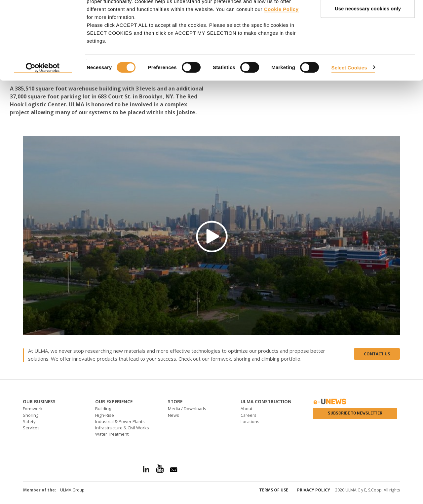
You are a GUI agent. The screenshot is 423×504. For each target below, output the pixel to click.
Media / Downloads (187, 409)
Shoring (31, 415)
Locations (250, 421)
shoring (242, 359)
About (247, 409)
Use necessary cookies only (368, 39)
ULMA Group (72, 490)
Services (31, 428)
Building (103, 409)
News (173, 415)
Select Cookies (349, 98)
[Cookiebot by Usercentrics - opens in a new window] (43, 98)
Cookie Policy (281, 40)
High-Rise (105, 415)
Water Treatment (112, 434)
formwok (221, 359)
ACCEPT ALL (368, 17)
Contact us (377, 354)
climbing (270, 359)
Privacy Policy (314, 490)
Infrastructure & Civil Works (122, 428)
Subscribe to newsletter (355, 413)
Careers (249, 415)
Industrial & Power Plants (120, 421)
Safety (29, 421)
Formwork (33, 409)
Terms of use (274, 490)
